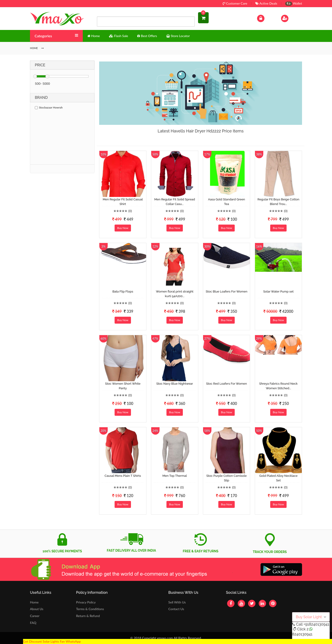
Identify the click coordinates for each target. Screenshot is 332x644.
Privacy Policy (86, 602)
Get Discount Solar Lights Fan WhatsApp (52, 641)
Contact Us (176, 609)
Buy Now (123, 228)
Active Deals (266, 3)
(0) (130, 211)
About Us (37, 609)
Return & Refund (88, 616)
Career (35, 616)
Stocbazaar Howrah (49, 107)
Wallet (294, 3)
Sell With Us (177, 602)
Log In (266, 18)
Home (34, 602)
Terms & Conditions (90, 609)
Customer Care (235, 3)
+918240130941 (316, 624)
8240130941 (302, 634)
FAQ (33, 623)
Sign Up (291, 18)
